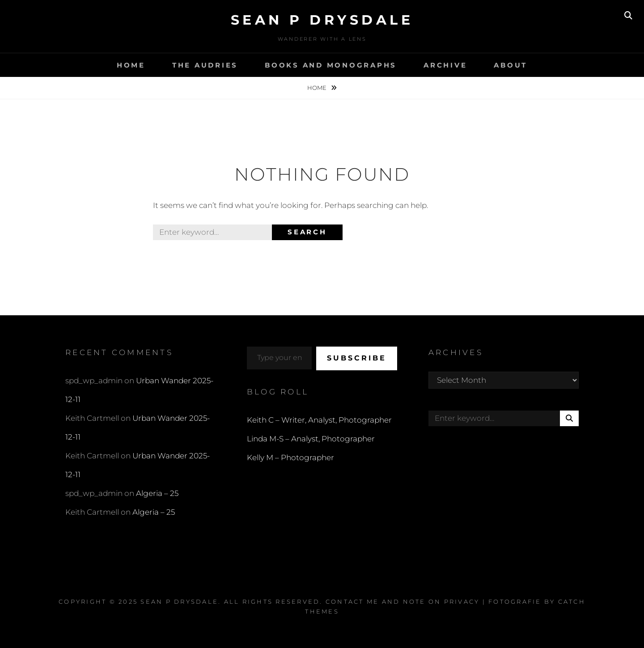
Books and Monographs (331, 65)
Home (131, 65)
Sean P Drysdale (322, 20)
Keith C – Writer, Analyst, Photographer (319, 420)
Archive (445, 65)
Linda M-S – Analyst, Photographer (311, 439)
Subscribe (357, 358)
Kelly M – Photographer (290, 457)
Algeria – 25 (157, 493)
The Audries (205, 65)
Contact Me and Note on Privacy (403, 601)
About (511, 65)
